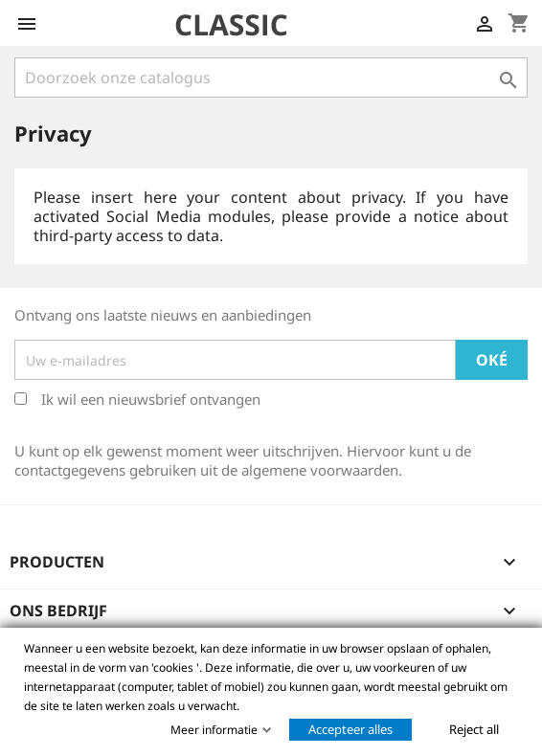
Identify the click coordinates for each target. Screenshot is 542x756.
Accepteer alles (350, 729)
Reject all (474, 729)
